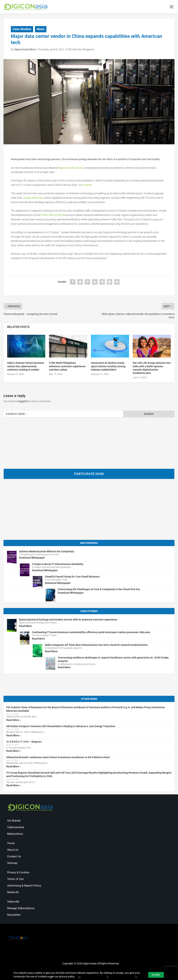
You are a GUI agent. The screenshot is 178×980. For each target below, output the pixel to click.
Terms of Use (15, 880)
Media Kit (13, 893)
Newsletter (14, 915)
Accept (156, 975)
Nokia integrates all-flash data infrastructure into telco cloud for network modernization (96, 645)
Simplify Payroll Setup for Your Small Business (72, 577)
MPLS (52, 216)
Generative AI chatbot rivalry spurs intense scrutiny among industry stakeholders (108, 367)
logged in (23, 402)
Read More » (14, 720)
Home (11, 844)
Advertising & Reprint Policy (24, 886)
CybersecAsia (16, 828)
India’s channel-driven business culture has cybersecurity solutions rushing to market (26, 367)
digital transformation (71, 168)
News (41, 29)
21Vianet (87, 185)
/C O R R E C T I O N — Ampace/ (24, 742)
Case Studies (22, 29)
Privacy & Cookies (18, 873)
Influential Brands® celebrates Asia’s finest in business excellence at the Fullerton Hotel (58, 758)
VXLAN (61, 216)
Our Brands (14, 821)
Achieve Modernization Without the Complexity (47, 552)
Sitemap (12, 864)
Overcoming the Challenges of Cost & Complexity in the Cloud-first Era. (99, 590)
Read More (25, 626)
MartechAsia (15, 834)
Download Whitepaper (32, 558)
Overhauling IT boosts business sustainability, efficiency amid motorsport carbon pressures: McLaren (91, 633)
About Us (13, 850)
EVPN (44, 216)
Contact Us (14, 857)
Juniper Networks (33, 198)
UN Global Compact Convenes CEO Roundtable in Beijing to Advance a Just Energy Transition (61, 727)
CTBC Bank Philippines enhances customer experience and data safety (67, 367)
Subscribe (13, 902)
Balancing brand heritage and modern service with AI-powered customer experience (68, 620)
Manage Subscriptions (21, 909)
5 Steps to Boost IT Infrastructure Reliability (58, 564)
